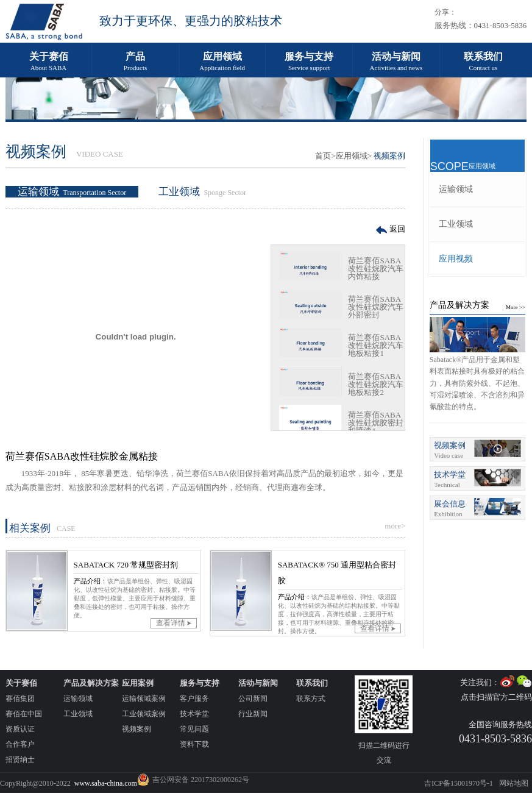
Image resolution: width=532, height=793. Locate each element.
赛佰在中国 (24, 714)
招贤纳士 (20, 759)
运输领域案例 (144, 699)
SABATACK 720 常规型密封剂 (126, 565)
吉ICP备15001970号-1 (459, 783)
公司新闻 (253, 699)
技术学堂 (194, 714)
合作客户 (20, 744)
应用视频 (456, 259)
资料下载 (194, 744)
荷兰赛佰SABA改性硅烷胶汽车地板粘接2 (376, 384)
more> (395, 526)
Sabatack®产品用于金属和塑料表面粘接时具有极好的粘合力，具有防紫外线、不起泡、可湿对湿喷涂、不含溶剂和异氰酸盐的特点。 (477, 383)
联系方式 (311, 699)
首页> (325, 156)
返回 (397, 229)
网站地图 (514, 783)
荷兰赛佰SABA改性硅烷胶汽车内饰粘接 (376, 268)
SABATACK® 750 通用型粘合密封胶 (337, 573)
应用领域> (354, 156)
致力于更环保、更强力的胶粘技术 (191, 21)
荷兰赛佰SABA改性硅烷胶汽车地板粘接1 (376, 345)
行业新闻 (253, 714)
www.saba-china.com (106, 783)
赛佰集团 (20, 699)
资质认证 (20, 729)
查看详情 (174, 623)
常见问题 (194, 729)
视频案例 (137, 729)
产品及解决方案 (459, 305)
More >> (516, 307)
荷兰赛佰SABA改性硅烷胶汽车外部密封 (376, 307)
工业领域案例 (144, 714)
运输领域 (72, 192)
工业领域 (202, 192)
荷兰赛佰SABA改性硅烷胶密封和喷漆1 (376, 423)
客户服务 (194, 699)
